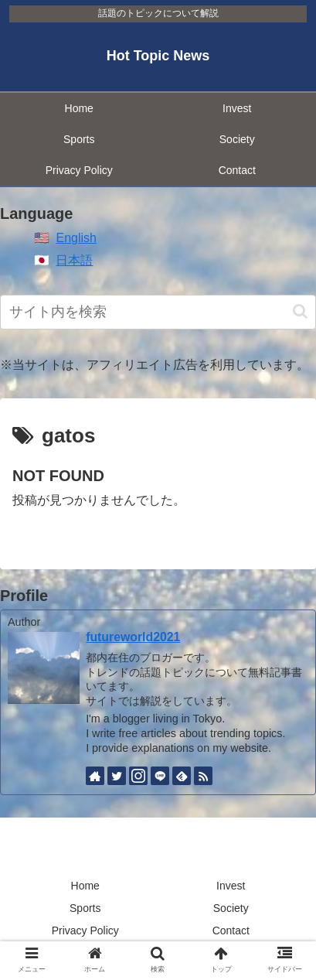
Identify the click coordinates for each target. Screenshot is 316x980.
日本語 (74, 260)
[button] (300, 311)
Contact (231, 930)
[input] (158, 312)
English (76, 238)
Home (85, 886)
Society (231, 908)
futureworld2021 (133, 637)
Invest (231, 886)
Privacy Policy (85, 930)
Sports (85, 908)
